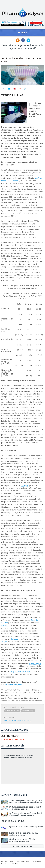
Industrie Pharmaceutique (22, 721)
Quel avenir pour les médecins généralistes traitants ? (22, 840)
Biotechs (7, 721)
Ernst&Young (28, 711)
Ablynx (4, 642)
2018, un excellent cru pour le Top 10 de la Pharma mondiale (25, 808)
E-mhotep (14, 864)
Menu (22, 33)
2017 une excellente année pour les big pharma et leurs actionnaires (26, 814)
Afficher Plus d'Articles (13, 740)
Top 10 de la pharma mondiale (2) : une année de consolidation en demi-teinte (26, 802)
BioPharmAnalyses (13, 685)
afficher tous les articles (23, 846)
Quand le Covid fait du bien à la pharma (26, 827)
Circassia (24, 485)
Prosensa (5, 625)
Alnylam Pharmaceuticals (21, 671)
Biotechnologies (13, 711)
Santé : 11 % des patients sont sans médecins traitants (24, 834)
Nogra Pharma (35, 663)
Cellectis (15, 639)
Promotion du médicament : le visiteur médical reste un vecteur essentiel (19, 756)
